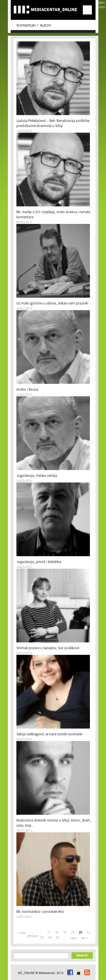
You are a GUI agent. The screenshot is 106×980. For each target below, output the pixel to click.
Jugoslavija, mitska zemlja (37, 476)
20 (73, 932)
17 (49, 932)
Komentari (26, 25)
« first (22, 933)
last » (85, 938)
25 (58, 937)
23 (42, 937)
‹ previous (33, 934)
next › (74, 938)
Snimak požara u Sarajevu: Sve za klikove (48, 648)
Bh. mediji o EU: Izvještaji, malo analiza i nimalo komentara (53, 215)
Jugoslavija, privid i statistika (39, 562)
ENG (102, 7)
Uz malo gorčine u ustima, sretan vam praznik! (52, 304)
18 (57, 932)
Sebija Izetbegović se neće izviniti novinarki (49, 735)
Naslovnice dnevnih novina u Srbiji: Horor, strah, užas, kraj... (54, 823)
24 (50, 937)
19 (65, 932)
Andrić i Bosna (27, 390)
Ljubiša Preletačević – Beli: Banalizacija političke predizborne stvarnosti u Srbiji (53, 124)
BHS (102, 3)
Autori (45, 25)
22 (88, 932)
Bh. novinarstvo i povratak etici (40, 912)
